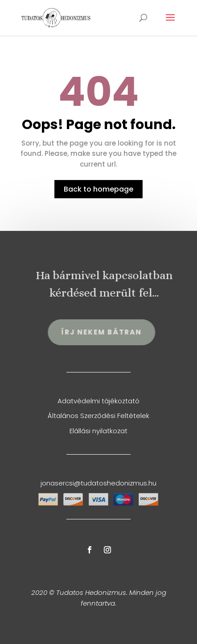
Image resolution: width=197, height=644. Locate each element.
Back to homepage (98, 189)
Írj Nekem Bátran (105, 332)
